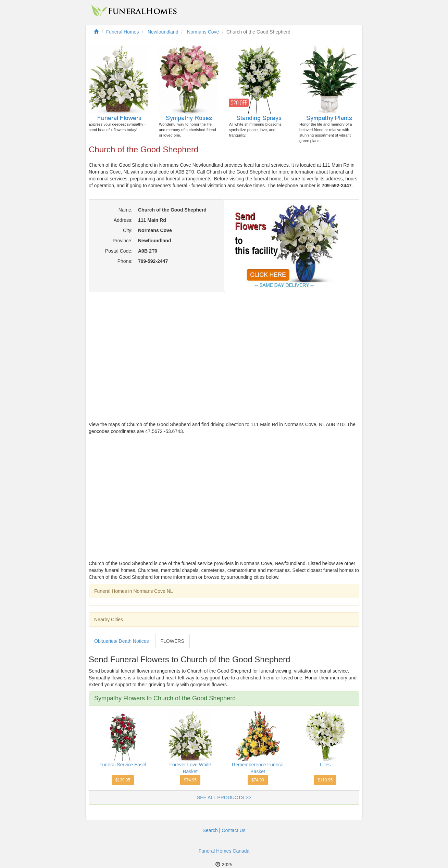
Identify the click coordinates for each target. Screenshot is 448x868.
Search (210, 830)
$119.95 (325, 780)
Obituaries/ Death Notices (122, 641)
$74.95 (190, 780)
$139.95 (123, 780)
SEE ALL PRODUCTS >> (224, 797)
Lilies (325, 765)
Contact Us (233, 830)
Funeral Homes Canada (224, 851)
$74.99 (258, 780)
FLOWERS (172, 641)
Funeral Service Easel (123, 765)
